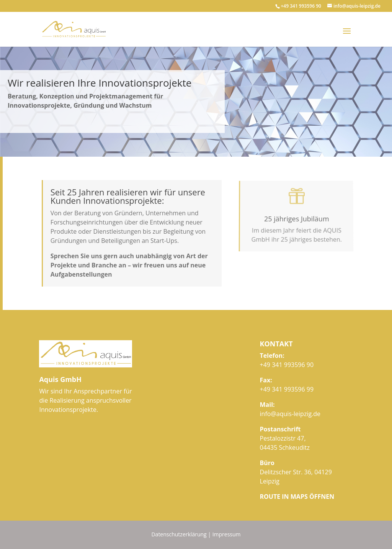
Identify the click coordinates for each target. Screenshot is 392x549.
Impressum (227, 534)
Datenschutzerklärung (179, 534)
